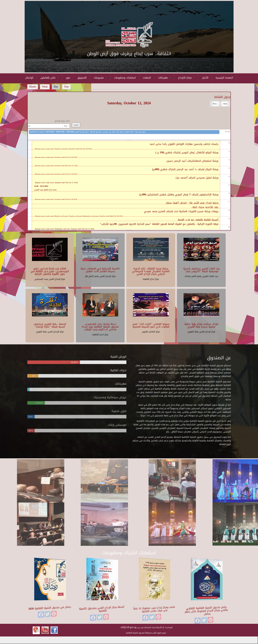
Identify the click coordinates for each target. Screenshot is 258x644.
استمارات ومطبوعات (125, 78)
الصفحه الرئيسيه (224, 78)
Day (57, 87)
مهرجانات (165, 78)
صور (68, 78)
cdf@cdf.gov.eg (128, 627)
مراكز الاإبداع (187, 78)
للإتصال (29, 78)
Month (33, 87)
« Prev (216, 104)
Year (66, 87)
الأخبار (205, 78)
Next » (225, 104)
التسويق (82, 78)
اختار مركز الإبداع (62, 121)
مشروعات (100, 78)
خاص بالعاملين (50, 78)
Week (45, 87)
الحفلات (147, 78)
